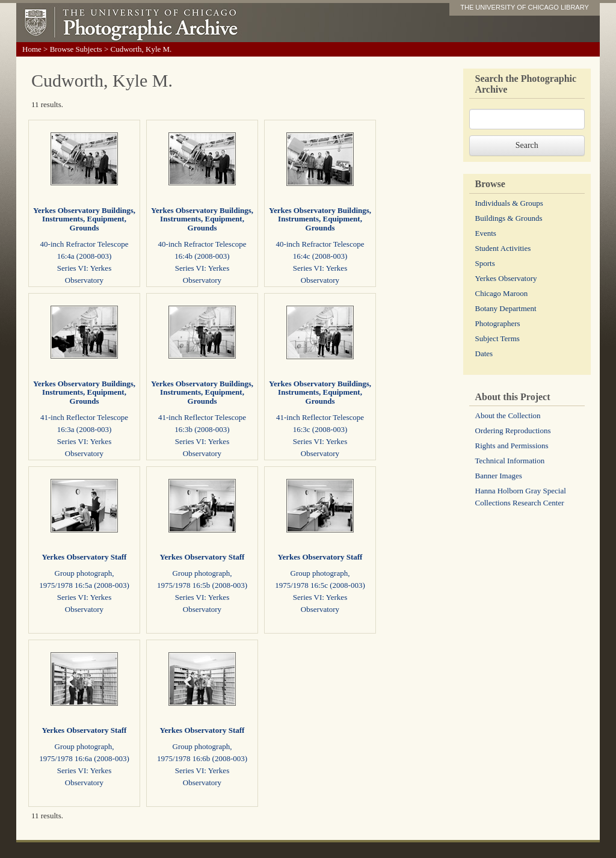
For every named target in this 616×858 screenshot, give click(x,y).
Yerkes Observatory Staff (85, 557)
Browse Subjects (76, 49)
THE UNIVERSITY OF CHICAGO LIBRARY (525, 7)
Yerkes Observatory (506, 278)
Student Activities (503, 248)
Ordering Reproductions (513, 431)
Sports (485, 263)
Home (32, 49)
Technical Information (510, 461)
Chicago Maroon (502, 293)
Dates (484, 353)
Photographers (498, 323)
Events (486, 233)
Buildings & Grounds (509, 218)
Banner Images (499, 476)
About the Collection (508, 415)
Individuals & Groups (509, 203)
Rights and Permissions (512, 446)
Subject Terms (497, 338)
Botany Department (506, 308)
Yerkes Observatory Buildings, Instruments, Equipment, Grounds (84, 219)
